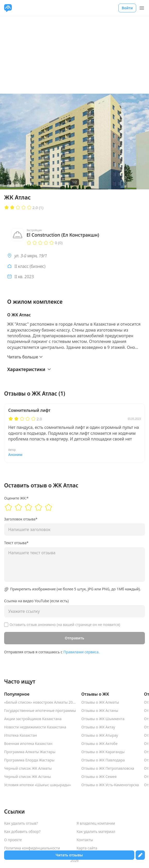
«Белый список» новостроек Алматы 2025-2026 (40, 702)
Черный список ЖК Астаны (28, 777)
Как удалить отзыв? (21, 823)
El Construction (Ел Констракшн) (63, 235)
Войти (127, 8)
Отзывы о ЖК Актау (98, 727)
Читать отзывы (69, 855)
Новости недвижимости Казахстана (35, 727)
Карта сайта (87, 848)
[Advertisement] (74, 55)
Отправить (75, 638)
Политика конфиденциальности (32, 848)
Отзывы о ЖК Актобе (99, 744)
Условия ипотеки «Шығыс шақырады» (38, 785)
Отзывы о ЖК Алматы (100, 702)
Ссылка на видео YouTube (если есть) (36, 601)
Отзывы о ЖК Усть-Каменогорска (110, 785)
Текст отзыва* (16, 543)
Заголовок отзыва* (21, 519)
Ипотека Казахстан (20, 735)
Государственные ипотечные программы (40, 711)
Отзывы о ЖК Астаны (100, 711)
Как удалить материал (96, 832)
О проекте (13, 840)
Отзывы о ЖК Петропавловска (108, 768)
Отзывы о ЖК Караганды (103, 752)
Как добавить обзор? (22, 832)
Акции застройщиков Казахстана (33, 719)
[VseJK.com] (8, 8)
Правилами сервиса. (81, 652)
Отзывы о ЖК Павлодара (103, 760)
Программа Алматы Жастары (30, 752)
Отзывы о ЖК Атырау (100, 735)
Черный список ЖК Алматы (28, 768)
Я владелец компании (96, 823)
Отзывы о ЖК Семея (99, 777)
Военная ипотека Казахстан (28, 744)
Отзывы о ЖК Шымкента (103, 719)
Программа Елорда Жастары (29, 760)
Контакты (85, 840)
